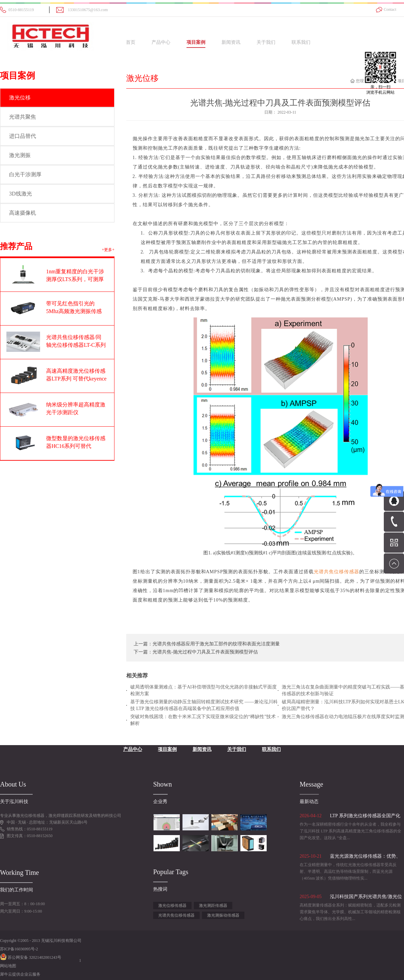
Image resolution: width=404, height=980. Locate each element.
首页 (131, 42)
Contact (390, 9)
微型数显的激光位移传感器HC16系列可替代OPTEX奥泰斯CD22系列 (76, 446)
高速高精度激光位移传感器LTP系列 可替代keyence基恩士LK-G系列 (76, 379)
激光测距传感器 (213, 906)
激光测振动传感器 (223, 915)
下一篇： (196, 652)
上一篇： (207, 644)
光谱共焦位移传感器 (176, 915)
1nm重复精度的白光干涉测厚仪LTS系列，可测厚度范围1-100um (75, 279)
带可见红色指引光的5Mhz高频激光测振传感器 (74, 311)
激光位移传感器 (172, 906)
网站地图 (8, 966)
